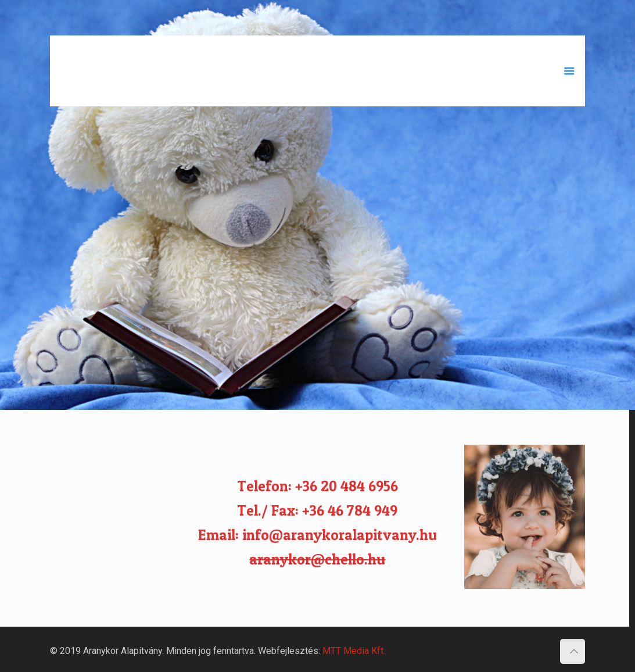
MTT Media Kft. (354, 647)
